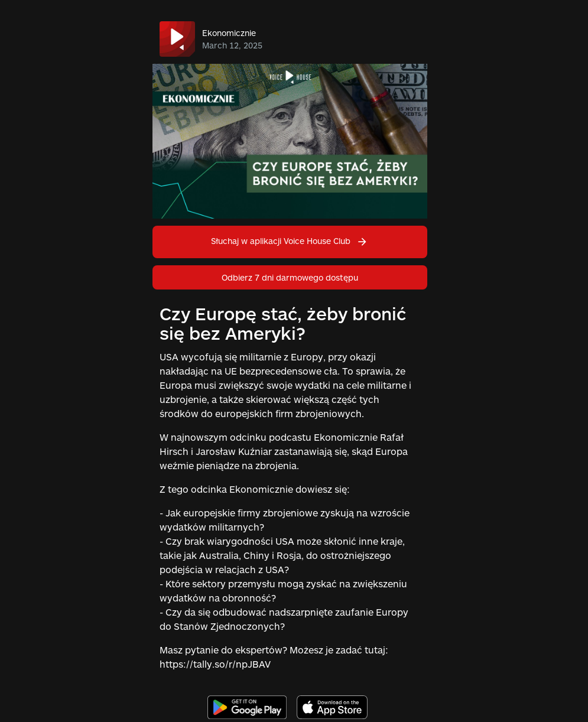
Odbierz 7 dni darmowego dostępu (290, 277)
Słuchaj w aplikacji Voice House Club (290, 241)
